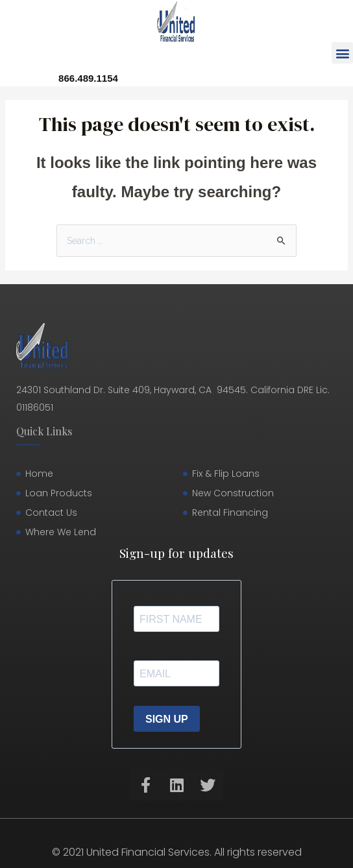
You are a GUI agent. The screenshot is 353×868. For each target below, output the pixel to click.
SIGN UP (167, 719)
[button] (342, 53)
